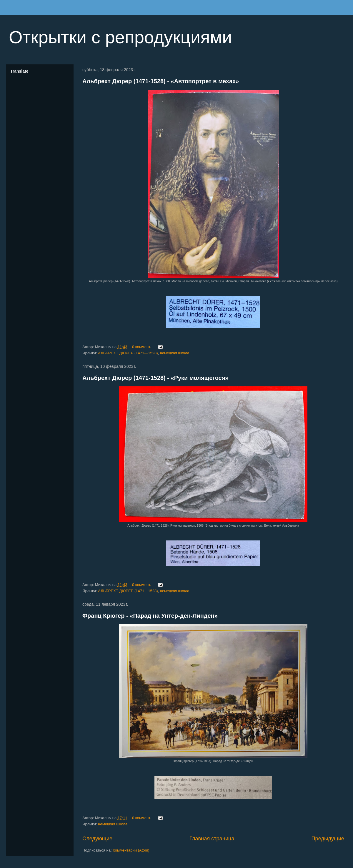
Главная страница (212, 839)
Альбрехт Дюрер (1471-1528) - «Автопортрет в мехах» (161, 81)
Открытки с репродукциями (120, 37)
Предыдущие (328, 839)
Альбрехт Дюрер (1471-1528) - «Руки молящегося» (155, 378)
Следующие (97, 839)
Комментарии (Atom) (131, 850)
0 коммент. (141, 347)
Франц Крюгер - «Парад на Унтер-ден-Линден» (150, 616)
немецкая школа (175, 353)
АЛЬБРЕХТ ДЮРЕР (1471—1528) (128, 353)
